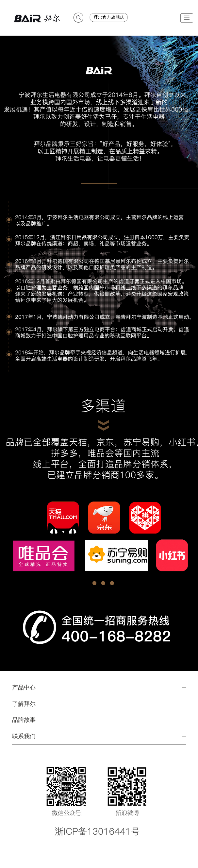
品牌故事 (24, 720)
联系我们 (24, 736)
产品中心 (24, 688)
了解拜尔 (24, 704)
